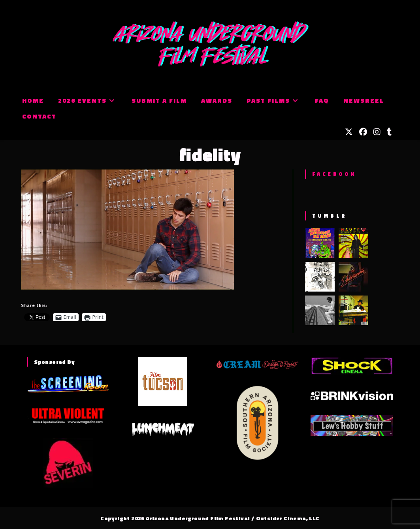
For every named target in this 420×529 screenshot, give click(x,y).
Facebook (334, 174)
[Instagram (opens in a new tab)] (377, 132)
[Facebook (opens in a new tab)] (363, 132)
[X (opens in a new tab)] (349, 132)
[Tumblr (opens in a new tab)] (389, 132)
